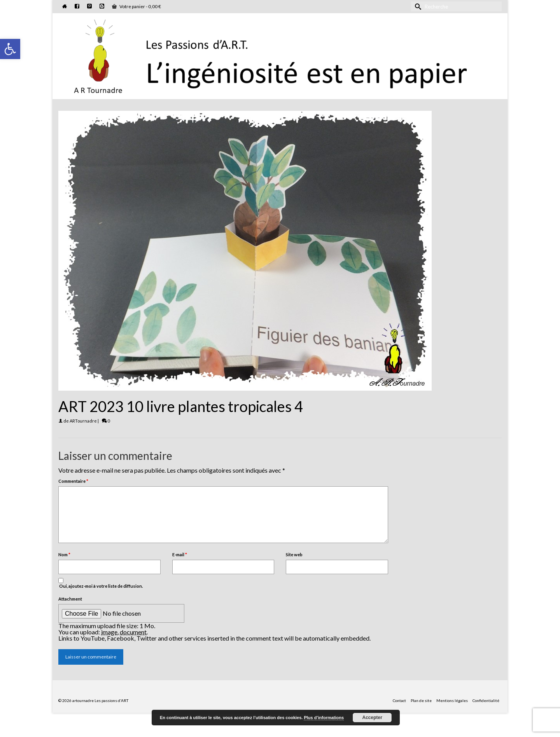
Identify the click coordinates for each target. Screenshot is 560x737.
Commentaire (73, 481)
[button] (10, 49)
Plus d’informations (324, 718)
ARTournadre (83, 421)
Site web (294, 554)
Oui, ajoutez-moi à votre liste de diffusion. (101, 583)
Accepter (372, 718)
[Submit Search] (417, 6)
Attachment (70, 599)
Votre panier (136, 6)
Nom (64, 554)
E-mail (180, 554)
